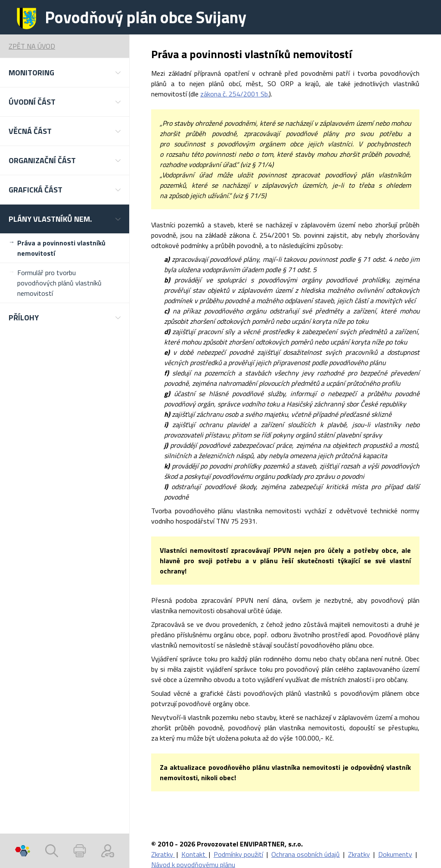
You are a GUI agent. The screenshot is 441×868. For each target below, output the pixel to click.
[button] (65, 73)
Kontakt (194, 854)
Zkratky (163, 854)
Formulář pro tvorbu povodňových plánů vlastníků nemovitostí (59, 283)
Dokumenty (395, 854)
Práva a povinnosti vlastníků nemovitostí (61, 248)
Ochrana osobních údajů (306, 854)
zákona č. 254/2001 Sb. (235, 94)
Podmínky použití (238, 854)
